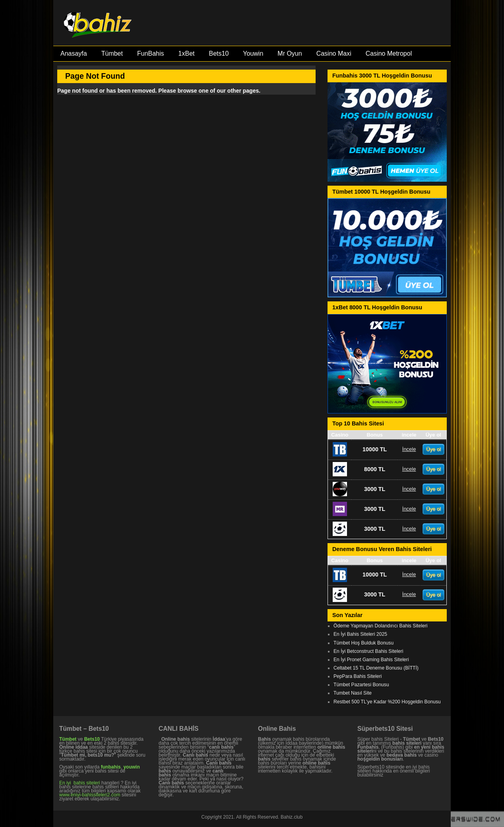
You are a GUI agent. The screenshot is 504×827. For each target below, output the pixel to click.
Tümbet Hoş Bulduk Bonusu (363, 643)
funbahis (111, 767)
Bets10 (219, 53)
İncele (409, 449)
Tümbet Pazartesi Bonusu (361, 685)
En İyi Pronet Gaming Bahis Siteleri (371, 660)
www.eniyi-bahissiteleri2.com (90, 795)
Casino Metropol (389, 53)
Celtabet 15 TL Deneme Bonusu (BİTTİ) (376, 668)
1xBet (187, 53)
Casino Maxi (334, 53)
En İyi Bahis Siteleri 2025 (360, 634)
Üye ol (433, 449)
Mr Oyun (290, 53)
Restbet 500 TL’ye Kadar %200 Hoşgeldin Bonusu (387, 702)
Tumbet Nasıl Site (353, 693)
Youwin (253, 53)
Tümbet (112, 53)
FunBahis (151, 53)
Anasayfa (74, 53)
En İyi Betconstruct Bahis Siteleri (368, 651)
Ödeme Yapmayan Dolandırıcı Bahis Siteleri (380, 626)
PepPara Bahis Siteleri (358, 676)
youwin (131, 767)
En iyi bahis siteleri (80, 783)
